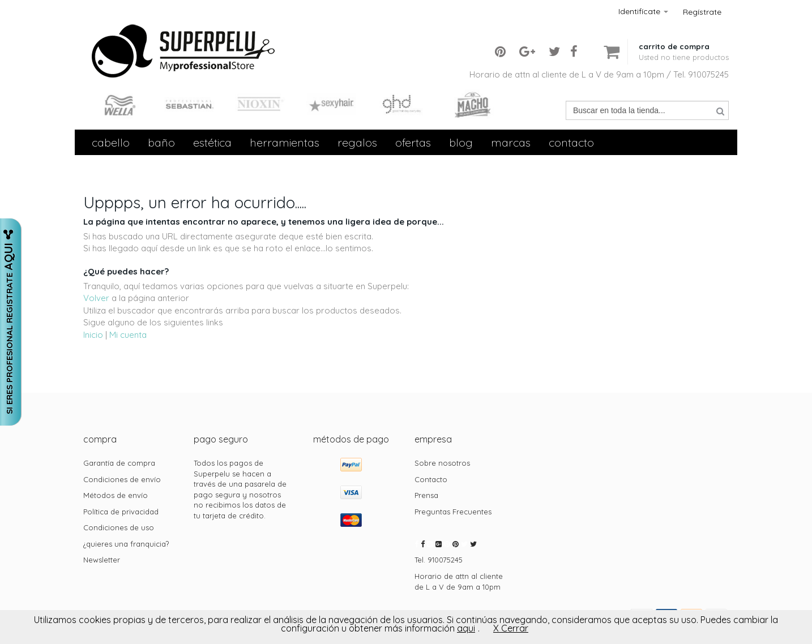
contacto (571, 142)
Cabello (111, 142)
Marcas (511, 142)
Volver (96, 298)
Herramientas (285, 142)
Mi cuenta (128, 335)
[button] (684, 43)
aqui (466, 628)
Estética (212, 142)
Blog (461, 142)
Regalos (357, 142)
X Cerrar (511, 628)
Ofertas (413, 142)
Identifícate (643, 11)
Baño (161, 142)
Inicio (93, 335)
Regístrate (702, 12)
